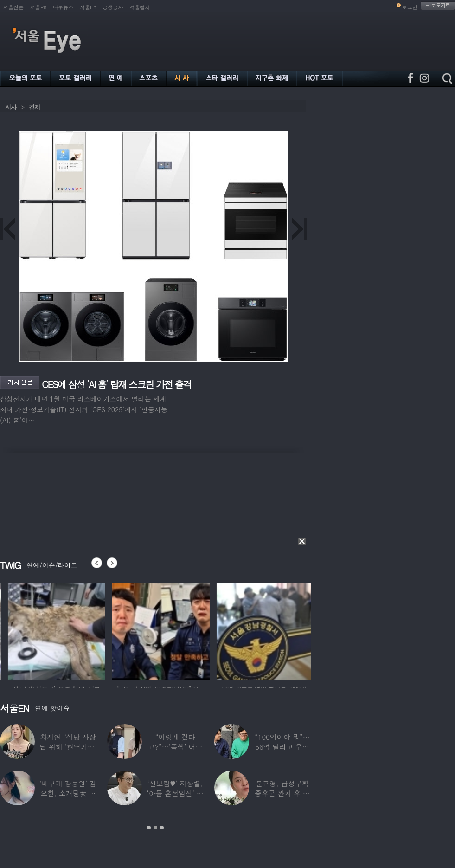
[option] (107, 630)
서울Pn (38, 7)
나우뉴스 (63, 7)
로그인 (410, 7)
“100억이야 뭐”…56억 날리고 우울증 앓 (282, 747)
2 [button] (155, 828)
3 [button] (162, 828)
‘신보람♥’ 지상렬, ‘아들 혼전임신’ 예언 (175, 793)
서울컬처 (140, 7)
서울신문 (13, 7)
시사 (11, 107)
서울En (88, 7)
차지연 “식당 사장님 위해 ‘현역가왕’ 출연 (68, 747)
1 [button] (149, 828)
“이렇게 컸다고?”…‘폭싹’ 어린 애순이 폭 (175, 747)
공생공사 (113, 7)
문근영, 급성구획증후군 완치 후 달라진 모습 (282, 793)
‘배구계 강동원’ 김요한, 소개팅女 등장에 (68, 793)
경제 (34, 107)
